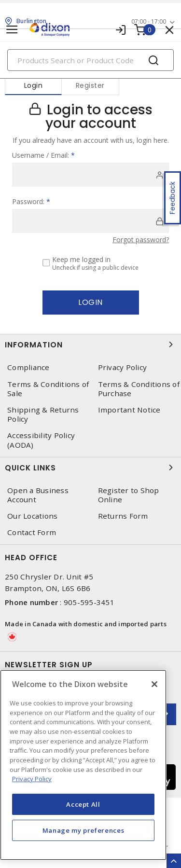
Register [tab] (90, 85)
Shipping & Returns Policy (43, 414)
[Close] (154, 684)
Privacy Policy (123, 367)
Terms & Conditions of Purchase (139, 389)
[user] (90, 175)
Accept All (83, 804)
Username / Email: (43, 155)
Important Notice (129, 410)
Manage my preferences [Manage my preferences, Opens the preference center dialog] (84, 830)
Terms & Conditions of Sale (48, 389)
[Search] (90, 60)
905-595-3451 (89, 602)
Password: (31, 201)
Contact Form (32, 532)
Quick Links (90, 468)
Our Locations (32, 516)
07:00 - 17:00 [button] (149, 21)
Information (90, 344)
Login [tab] (34, 85)
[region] (83, 765)
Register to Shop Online (129, 495)
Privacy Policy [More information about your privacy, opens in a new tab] (32, 779)
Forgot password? (141, 240)
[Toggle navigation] (12, 30)
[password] (90, 221)
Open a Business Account (38, 495)
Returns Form (123, 516)
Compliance (28, 367)
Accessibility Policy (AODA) (41, 440)
